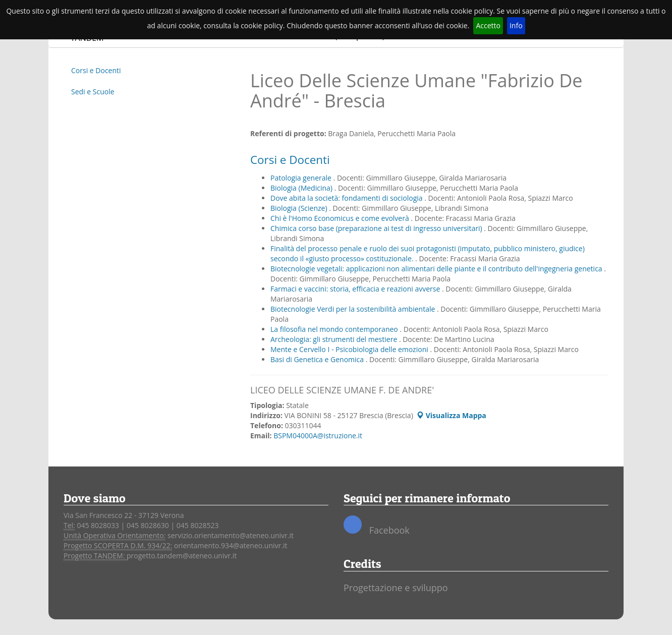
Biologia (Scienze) (300, 208)
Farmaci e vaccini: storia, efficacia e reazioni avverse (356, 289)
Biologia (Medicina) (302, 188)
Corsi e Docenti (96, 70)
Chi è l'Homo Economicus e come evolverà (341, 218)
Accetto (488, 25)
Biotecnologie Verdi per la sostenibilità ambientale (354, 309)
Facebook (377, 526)
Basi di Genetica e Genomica (318, 359)
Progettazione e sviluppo (396, 588)
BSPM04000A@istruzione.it (318, 436)
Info (516, 25)
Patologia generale (302, 178)
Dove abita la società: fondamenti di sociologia (347, 198)
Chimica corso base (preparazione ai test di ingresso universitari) (377, 228)
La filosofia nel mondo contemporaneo (335, 329)
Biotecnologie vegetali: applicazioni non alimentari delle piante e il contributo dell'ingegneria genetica (437, 269)
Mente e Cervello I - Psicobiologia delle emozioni (350, 349)
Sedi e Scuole (93, 92)
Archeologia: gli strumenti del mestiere (335, 339)
